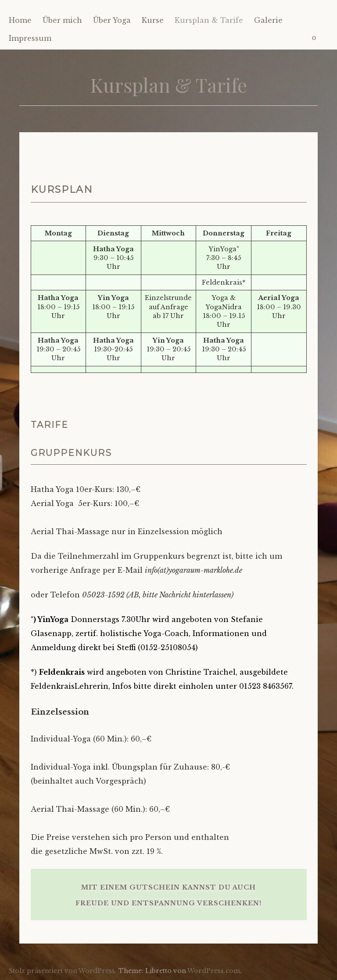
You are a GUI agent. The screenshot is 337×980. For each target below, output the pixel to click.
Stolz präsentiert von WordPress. (63, 971)
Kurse (153, 20)
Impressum (30, 38)
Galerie (268, 20)
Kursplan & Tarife (209, 20)
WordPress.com (214, 971)
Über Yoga (112, 20)
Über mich (62, 20)
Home (20, 20)
